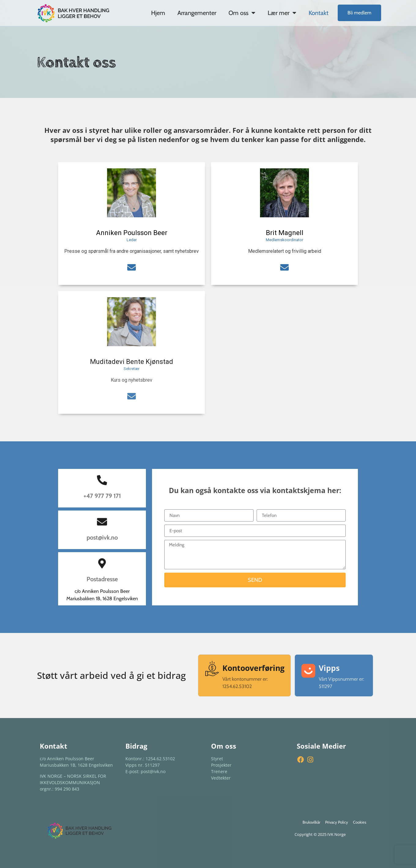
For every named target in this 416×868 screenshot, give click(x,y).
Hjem (158, 13)
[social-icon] (132, 268)
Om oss (242, 13)
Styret (217, 759)
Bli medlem (359, 13)
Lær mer (282, 13)
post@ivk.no (102, 537)
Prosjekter (221, 765)
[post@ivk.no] (102, 522)
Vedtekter (221, 778)
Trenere (219, 771)
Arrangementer (197, 13)
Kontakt (319, 13)
